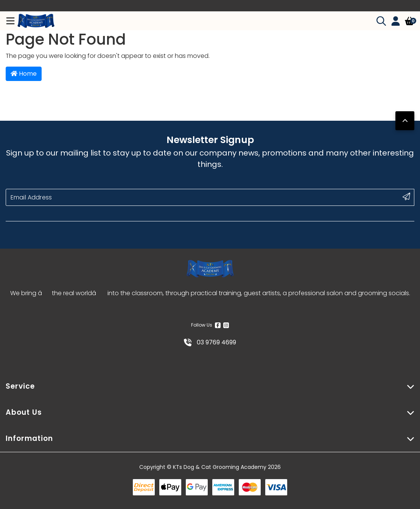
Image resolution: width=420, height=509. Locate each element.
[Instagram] (226, 325)
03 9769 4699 (210, 342)
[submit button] (406, 196)
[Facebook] (218, 325)
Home (24, 74)
